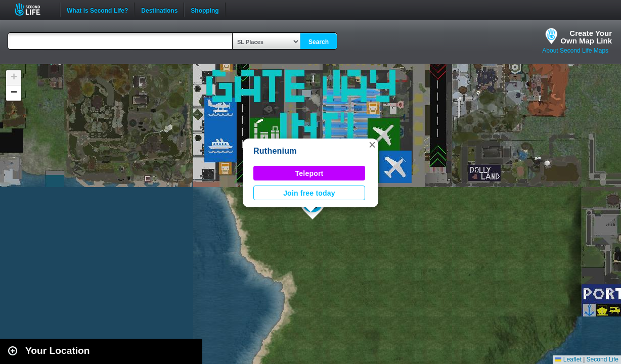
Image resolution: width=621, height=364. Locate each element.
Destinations (159, 10)
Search (319, 42)
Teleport (309, 173)
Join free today (309, 193)
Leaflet (568, 359)
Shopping (205, 10)
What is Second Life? (97, 10)
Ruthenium (275, 151)
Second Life (33, 9)
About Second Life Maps (575, 51)
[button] (372, 145)
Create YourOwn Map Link (586, 37)
